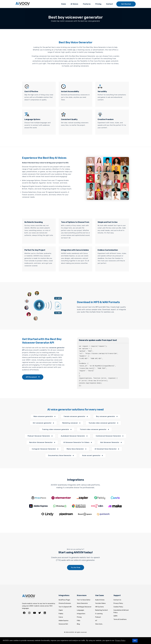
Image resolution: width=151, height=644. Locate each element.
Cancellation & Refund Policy (121, 611)
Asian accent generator (92, 455)
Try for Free (76, 568)
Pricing (98, 4)
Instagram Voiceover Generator (45, 449)
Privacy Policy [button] (120, 640)
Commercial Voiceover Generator (110, 436)
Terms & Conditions (120, 619)
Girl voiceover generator (43, 423)
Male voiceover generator (44, 416)
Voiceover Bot (63, 624)
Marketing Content (102, 610)
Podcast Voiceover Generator (40, 436)
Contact (110, 4)
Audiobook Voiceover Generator (74, 436)
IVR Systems (100, 607)
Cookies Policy (118, 607)
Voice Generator (82, 603)
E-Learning (99, 614)
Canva (61, 617)
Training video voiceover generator (57, 429)
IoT (96, 621)
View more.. (99, 624)
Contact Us (117, 600)
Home (64, 4)
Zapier (61, 610)
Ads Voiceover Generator (111, 442)
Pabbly (61, 614)
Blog (78, 624)
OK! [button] (135, 641)
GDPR (115, 616)
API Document (33, 377)
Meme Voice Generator (76, 449)
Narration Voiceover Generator (42, 442)
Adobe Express (64, 621)
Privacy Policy (118, 603)
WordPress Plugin (64, 600)
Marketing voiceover (71, 423)
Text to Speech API (65, 607)
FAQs (79, 621)
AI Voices (74, 4)
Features (87, 4)
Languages (81, 610)
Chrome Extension (65, 603)
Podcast (98, 617)
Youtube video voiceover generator (103, 423)
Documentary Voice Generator (61, 455)
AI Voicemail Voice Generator (107, 449)
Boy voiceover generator (107, 416)
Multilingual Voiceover (84, 607)
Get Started (126, 4)
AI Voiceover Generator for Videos (78, 442)
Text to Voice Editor (84, 600)
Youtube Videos (100, 603)
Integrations (81, 614)
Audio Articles (100, 600)
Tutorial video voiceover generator (94, 429)
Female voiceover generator (76, 416)
